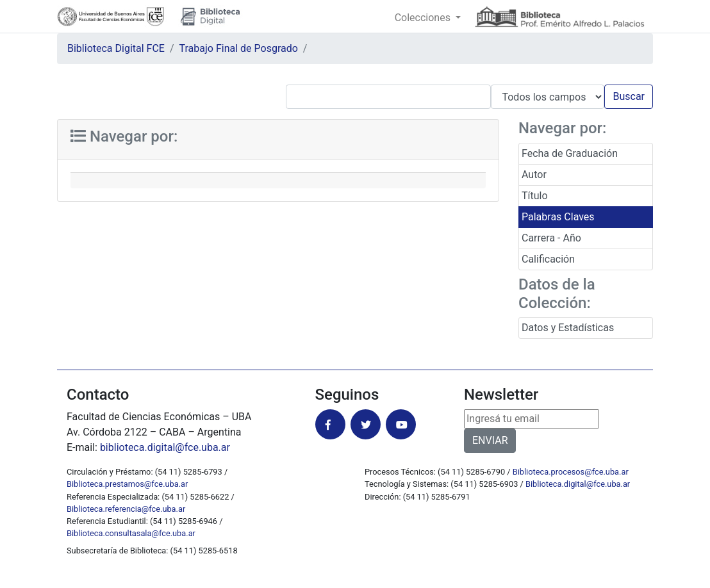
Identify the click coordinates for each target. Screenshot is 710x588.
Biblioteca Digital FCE (116, 48)
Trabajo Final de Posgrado (239, 48)
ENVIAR (490, 440)
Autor (534, 175)
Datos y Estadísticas (568, 328)
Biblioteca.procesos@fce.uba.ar (571, 472)
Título (535, 196)
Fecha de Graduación (570, 153)
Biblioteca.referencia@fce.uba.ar (126, 509)
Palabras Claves (558, 217)
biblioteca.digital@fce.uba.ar (165, 447)
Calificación (548, 259)
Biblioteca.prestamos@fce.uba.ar (127, 484)
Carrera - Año (551, 238)
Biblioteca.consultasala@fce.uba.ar (131, 533)
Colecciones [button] (424, 18)
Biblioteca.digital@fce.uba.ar (578, 484)
